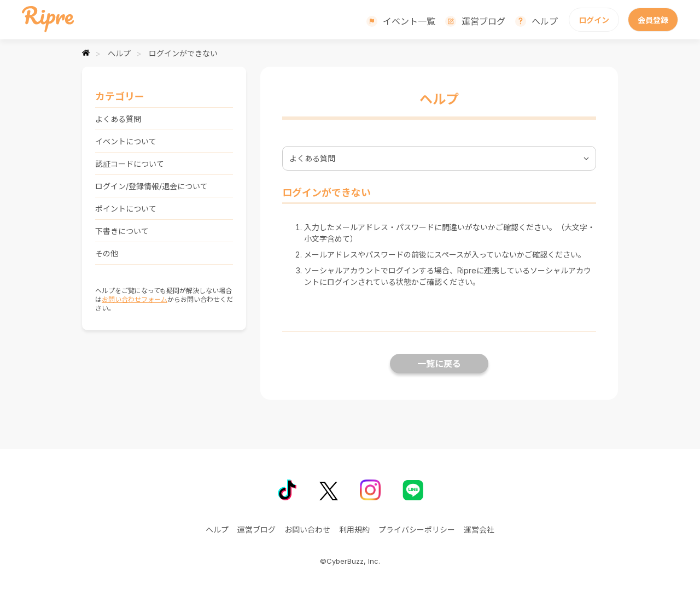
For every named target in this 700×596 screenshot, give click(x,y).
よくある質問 (118, 119)
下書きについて (122, 231)
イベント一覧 (409, 21)
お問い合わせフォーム (135, 299)
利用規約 (354, 530)
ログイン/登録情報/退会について (151, 186)
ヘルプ (545, 21)
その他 (107, 253)
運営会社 (479, 530)
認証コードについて (130, 164)
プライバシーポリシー (417, 530)
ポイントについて (126, 209)
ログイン (594, 20)
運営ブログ (483, 21)
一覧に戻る (439, 364)
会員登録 (653, 20)
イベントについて (126, 141)
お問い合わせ (307, 530)
